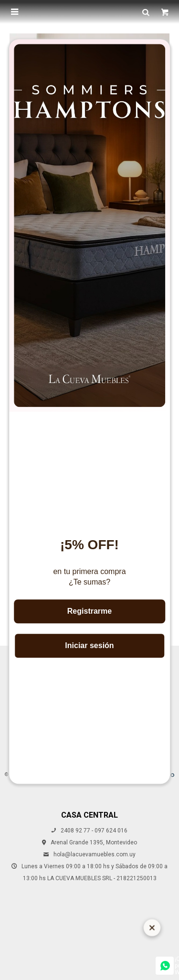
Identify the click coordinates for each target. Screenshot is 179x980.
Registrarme (89, 611)
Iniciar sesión (89, 645)
